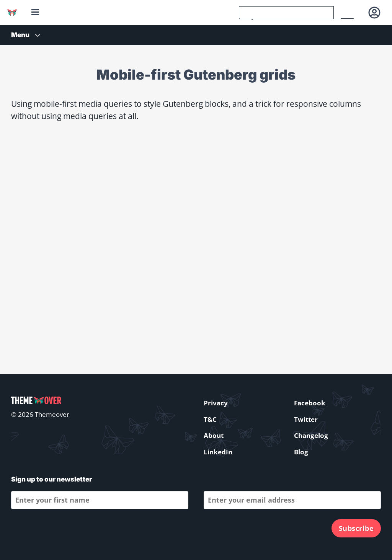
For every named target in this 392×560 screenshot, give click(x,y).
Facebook (310, 403)
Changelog (311, 435)
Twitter (306, 419)
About (214, 435)
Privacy (216, 403)
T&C (210, 419)
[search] (286, 13)
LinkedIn (218, 452)
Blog (301, 452)
